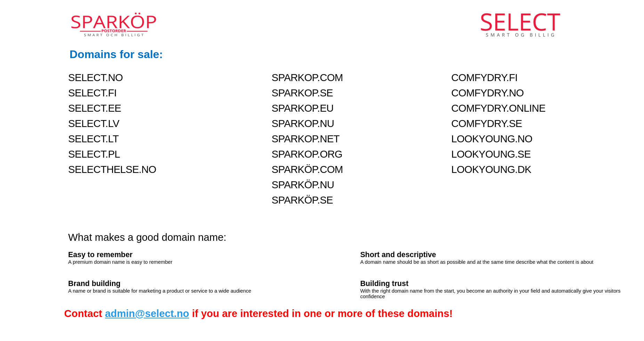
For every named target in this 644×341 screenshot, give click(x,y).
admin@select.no (147, 313)
